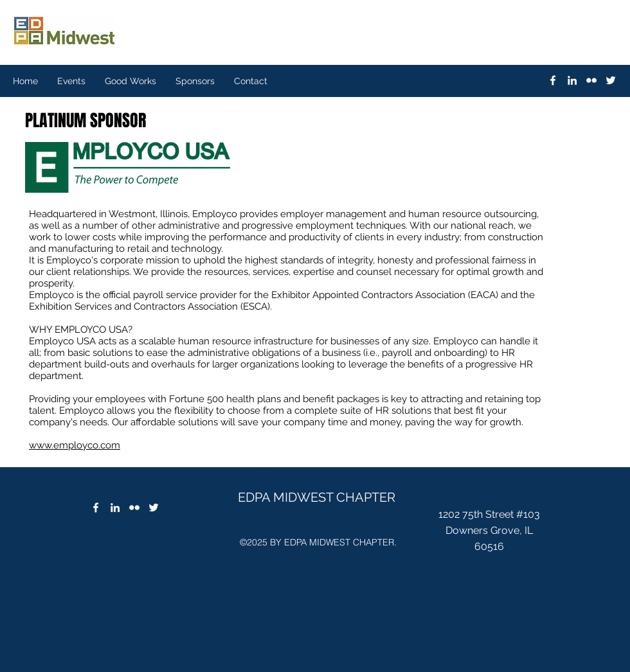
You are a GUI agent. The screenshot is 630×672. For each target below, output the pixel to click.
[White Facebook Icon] (553, 80)
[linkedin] (572, 80)
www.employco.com (75, 445)
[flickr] (591, 80)
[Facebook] (96, 508)
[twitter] (611, 80)
